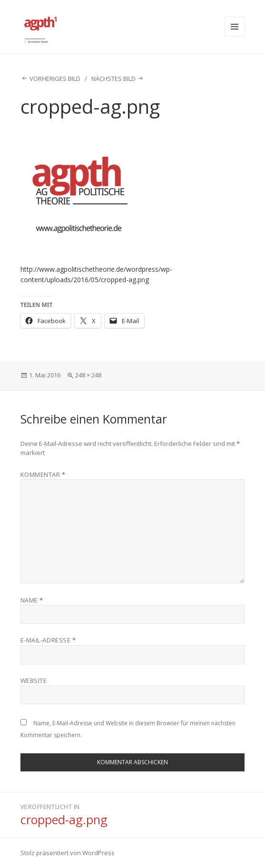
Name (32, 600)
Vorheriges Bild (55, 79)
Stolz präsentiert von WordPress (68, 853)
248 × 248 (88, 375)
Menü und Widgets (235, 27)
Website (34, 681)
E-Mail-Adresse (48, 640)
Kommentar (43, 474)
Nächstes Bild (113, 79)
